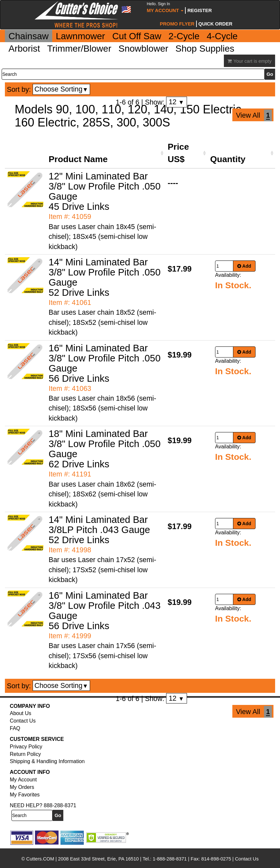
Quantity (228, 159)
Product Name (78, 159)
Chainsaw (29, 36)
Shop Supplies (205, 49)
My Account (165, 7)
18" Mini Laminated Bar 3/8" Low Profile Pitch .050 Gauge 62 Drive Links (105, 449)
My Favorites (25, 795)
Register (200, 10)
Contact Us (23, 721)
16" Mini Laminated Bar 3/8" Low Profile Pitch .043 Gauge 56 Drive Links (105, 610)
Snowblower (143, 49)
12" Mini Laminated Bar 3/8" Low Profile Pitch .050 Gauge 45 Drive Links (105, 191)
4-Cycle (222, 36)
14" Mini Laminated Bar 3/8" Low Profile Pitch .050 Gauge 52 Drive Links (105, 277)
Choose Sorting (62, 89)
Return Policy (25, 754)
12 (176, 102)
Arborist (24, 49)
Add (244, 266)
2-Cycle (184, 36)
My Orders (22, 787)
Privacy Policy (26, 747)
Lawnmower (80, 36)
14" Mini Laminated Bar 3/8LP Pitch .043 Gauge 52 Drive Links (99, 530)
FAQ (15, 728)
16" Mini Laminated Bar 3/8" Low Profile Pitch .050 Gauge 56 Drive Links (105, 363)
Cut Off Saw (137, 36)
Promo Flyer (177, 24)
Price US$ (178, 153)
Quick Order (215, 24)
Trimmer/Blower (79, 49)
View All (248, 115)
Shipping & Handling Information (47, 761)
